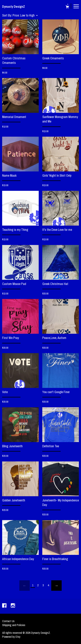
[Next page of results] (56, 586)
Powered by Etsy (11, 637)
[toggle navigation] (76, 6)
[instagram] (13, 606)
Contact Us (8, 621)
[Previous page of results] (25, 586)
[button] (25, 15)
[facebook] (5, 606)
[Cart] (67, 7)
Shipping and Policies (14, 625)
